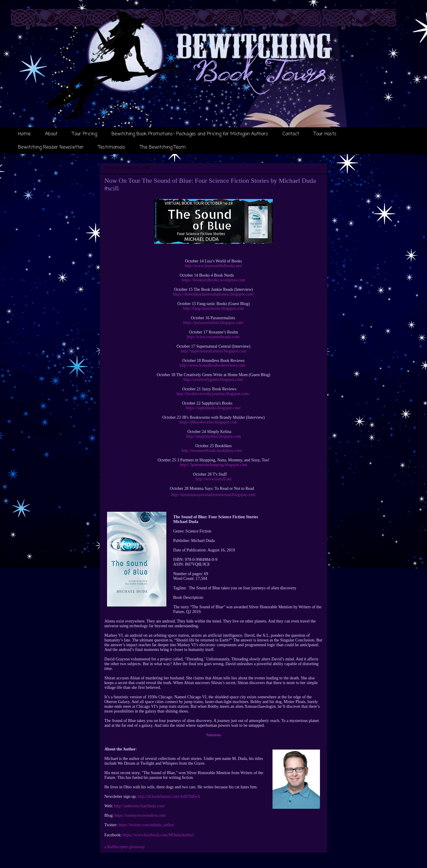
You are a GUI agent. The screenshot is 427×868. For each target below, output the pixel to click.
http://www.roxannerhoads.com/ (213, 337)
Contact (291, 134)
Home (24, 134)
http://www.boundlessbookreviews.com (213, 365)
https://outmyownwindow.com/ (141, 815)
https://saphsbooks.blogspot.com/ (214, 408)
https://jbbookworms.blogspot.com (208, 422)
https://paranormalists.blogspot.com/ (214, 323)
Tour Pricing (85, 134)
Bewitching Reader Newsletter (51, 147)
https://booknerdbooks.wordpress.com (213, 280)
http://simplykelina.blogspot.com (213, 436)
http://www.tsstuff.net (213, 479)
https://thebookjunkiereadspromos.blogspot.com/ (213, 294)
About (51, 134)
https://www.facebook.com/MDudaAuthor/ (158, 835)
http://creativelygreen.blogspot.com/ (214, 380)
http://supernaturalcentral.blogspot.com (213, 351)
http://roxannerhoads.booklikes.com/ (212, 451)
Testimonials (112, 147)
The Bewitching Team (163, 147)
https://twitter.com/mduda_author (146, 825)
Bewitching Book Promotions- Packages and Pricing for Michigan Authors (190, 134)
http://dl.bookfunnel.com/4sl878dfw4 (169, 796)
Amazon (213, 735)
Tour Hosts (325, 134)
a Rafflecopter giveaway (125, 847)
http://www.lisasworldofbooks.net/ (213, 266)
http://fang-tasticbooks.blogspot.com (213, 308)
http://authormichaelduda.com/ (140, 806)
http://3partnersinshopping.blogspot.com (213, 465)
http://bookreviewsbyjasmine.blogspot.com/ (213, 394)
